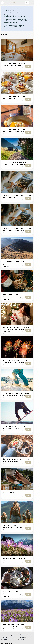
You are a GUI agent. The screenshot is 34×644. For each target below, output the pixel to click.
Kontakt (22, 639)
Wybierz (28, 66)
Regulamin (23, 637)
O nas (22, 635)
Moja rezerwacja (8, 635)
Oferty (5, 637)
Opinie (5, 639)
